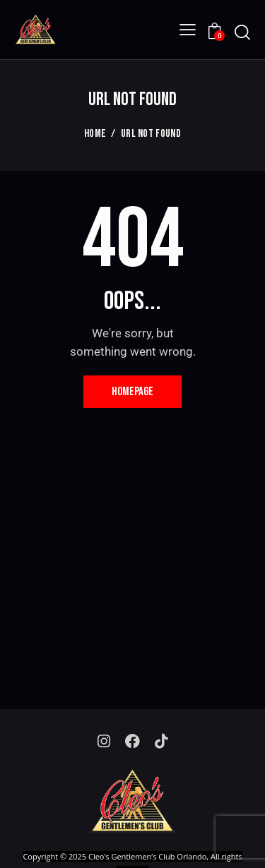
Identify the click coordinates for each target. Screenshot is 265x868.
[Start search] (242, 32)
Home (95, 134)
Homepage (132, 392)
